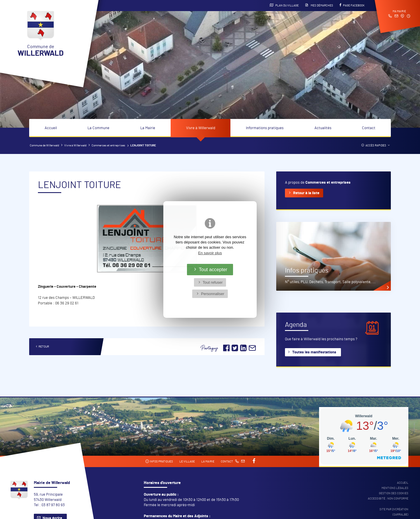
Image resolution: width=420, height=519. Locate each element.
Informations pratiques (265, 128)
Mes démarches (319, 5)
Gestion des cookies (394, 493)
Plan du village (284, 5)
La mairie (208, 462)
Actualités (323, 128)
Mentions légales (395, 488)
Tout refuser (213, 282)
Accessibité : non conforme (388, 499)
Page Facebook (352, 5)
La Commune (98, 128)
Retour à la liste (306, 193)
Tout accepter (213, 269)
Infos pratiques (159, 461)
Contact (369, 128)
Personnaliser (213, 294)
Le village (187, 462)
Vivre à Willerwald (201, 128)
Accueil (51, 128)
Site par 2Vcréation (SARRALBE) (394, 512)
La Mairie (148, 128)
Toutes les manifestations (314, 352)
